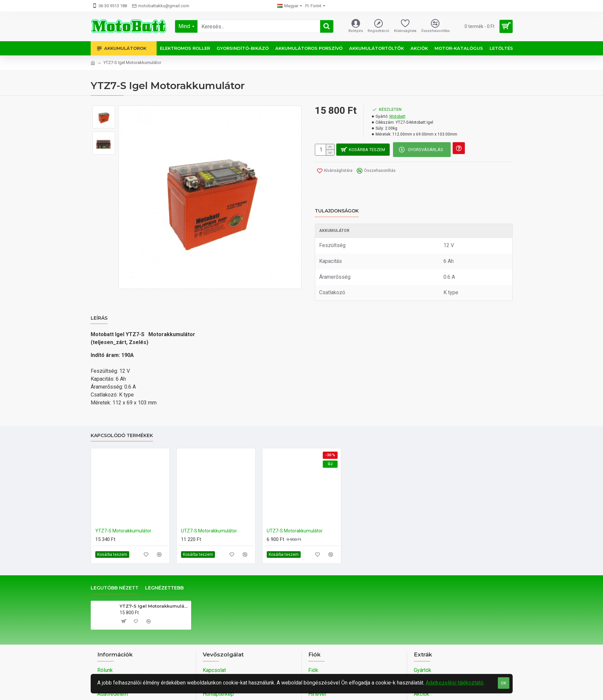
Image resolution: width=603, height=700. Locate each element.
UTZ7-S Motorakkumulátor (209, 505)
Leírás (99, 300)
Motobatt (397, 116)
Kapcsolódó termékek (122, 410)
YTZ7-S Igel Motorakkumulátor (154, 580)
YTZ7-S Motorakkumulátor (123, 505)
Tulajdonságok (337, 201)
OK (504, 683)
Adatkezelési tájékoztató (454, 683)
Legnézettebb (164, 562)
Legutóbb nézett (115, 562)
